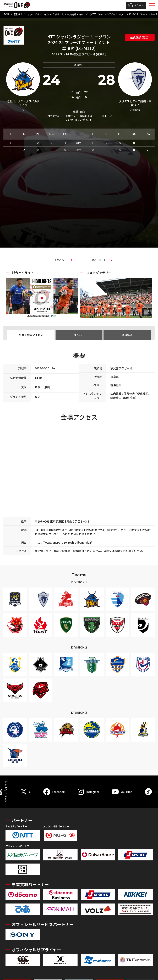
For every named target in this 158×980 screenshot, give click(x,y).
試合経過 (127, 335)
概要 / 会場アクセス (31, 335)
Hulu (105, 116)
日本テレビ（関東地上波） (80, 116)
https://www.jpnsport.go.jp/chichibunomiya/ (63, 542)
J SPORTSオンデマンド (79, 120)
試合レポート (99, 260)
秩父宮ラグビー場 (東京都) (90, 54)
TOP (6, 14)
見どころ (59, 260)
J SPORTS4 (52, 116)
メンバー (79, 335)
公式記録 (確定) (140, 37)
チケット (136, 5)
